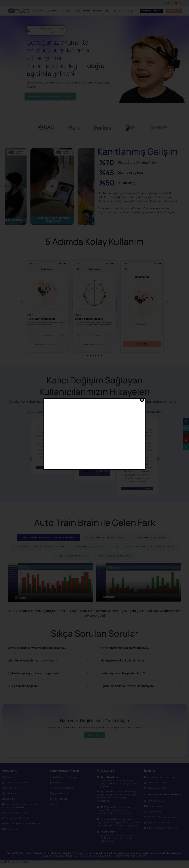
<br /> (99, 434)
